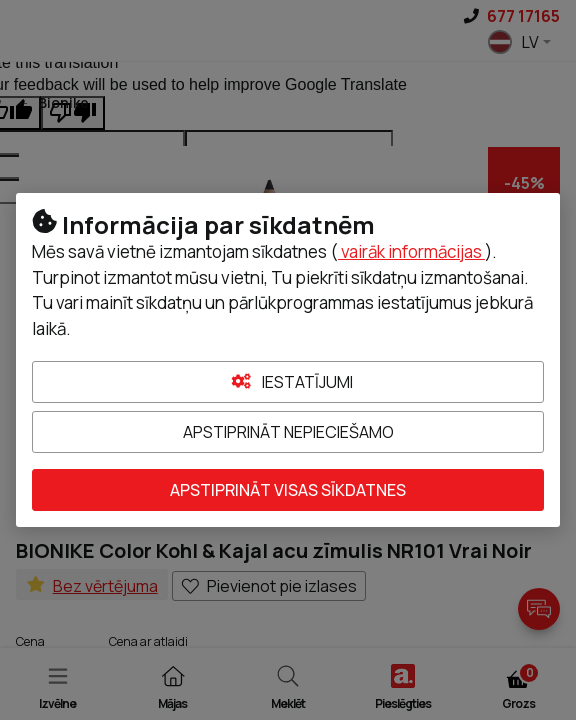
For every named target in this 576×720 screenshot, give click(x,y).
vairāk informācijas (411, 251)
